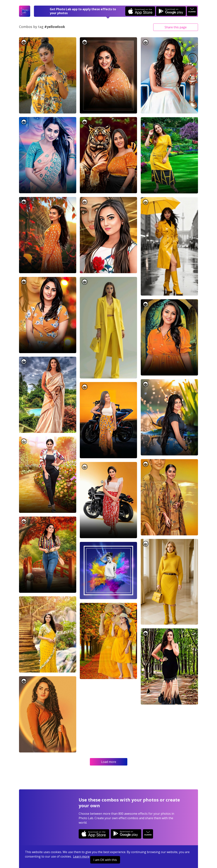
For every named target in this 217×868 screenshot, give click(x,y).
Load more (109, 762)
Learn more (81, 856)
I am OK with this (105, 860)
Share (176, 27)
